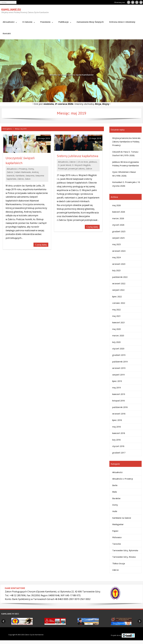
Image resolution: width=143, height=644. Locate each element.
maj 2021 (116, 316)
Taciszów (117, 544)
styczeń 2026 (118, 225)
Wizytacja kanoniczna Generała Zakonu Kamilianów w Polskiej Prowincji (126, 142)
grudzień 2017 (119, 453)
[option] (22, 621)
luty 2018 (116, 440)
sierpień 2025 (118, 238)
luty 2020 (116, 342)
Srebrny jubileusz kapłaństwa (78, 156)
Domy (31, 169)
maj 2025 (116, 244)
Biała (115, 492)
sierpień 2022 (118, 290)
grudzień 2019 (119, 355)
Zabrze (10, 172)
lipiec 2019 (117, 381)
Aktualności (63, 162)
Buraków (116, 498)
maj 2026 (116, 205)
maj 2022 (116, 309)
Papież (115, 531)
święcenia (30, 176)
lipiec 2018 (117, 420)
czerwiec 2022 (119, 303)
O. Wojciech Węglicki (81, 165)
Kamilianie (20, 176)
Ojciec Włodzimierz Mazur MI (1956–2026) (124, 174)
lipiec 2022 (117, 296)
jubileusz (93, 162)
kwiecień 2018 (119, 433)
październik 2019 (120, 361)
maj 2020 (116, 329)
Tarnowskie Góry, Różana (124, 557)
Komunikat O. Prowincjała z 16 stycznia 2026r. (126, 184)
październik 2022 (120, 277)
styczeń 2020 (118, 349)
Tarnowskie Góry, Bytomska (125, 550)
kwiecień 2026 (119, 212)
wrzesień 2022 (119, 283)
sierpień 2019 (118, 374)
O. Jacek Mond (64, 165)
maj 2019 (116, 387)
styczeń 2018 (118, 446)
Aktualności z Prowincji (17, 169)
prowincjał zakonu (77, 168)
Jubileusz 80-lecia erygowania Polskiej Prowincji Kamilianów (126, 164)
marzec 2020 (118, 335)
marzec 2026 (118, 218)
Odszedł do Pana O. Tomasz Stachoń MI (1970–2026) (125, 153)
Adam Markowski (23, 172)
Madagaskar (118, 524)
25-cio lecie (83, 162)
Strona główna (7, 129)
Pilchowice (117, 537)
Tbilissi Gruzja (119, 563)
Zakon (28, 179)
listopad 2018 (118, 401)
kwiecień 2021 (119, 322)
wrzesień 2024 (119, 251)
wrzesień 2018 (119, 414)
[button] (3, 621)
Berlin (115, 485)
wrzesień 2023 (119, 264)
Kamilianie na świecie (122, 518)
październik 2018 (120, 407)
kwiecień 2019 (119, 394)
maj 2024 (116, 257)
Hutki (115, 511)
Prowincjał (63, 168)
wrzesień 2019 (119, 368)
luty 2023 (116, 270)
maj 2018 (116, 426)
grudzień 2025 (119, 231)
